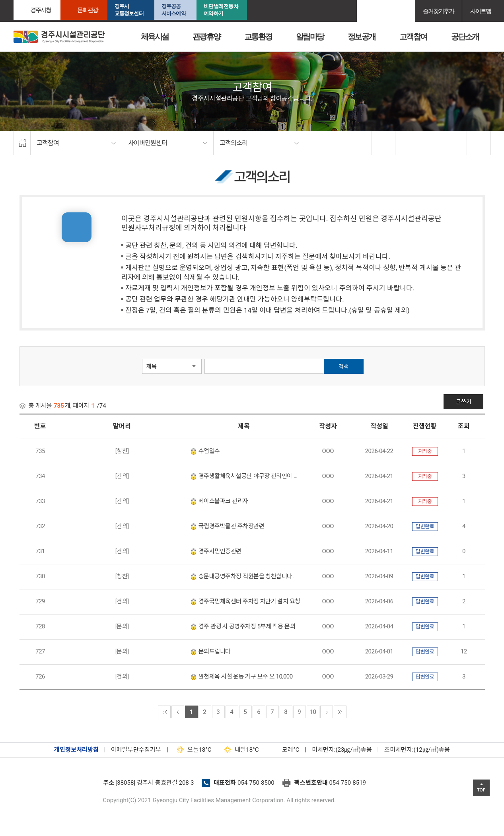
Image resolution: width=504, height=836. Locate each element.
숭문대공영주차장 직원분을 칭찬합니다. (242, 576)
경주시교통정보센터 (129, 10)
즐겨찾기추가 (438, 11)
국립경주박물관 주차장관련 (228, 526)
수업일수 (205, 451)
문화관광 (88, 10)
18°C (192, 750)
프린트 (479, 143)
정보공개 (362, 37)
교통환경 (258, 37)
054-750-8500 (256, 783)
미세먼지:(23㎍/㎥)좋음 (342, 750)
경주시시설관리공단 (59, 37)
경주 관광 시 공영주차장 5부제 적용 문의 (243, 626)
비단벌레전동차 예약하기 (221, 10)
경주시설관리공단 (55, 785)
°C (284, 750)
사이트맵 (481, 11)
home (22, 143)
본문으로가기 (18, 0)
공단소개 (465, 37)
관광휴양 (206, 37)
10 (313, 712)
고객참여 (413, 37)
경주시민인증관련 (216, 551)
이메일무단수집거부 (136, 750)
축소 (455, 143)
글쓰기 (465, 402)
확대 (431, 143)
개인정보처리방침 (76, 750)
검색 (344, 367)
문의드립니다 (211, 651)
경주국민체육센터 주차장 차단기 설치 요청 (246, 601)
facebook (384, 143)
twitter (407, 143)
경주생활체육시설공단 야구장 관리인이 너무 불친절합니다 (246, 476)
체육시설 (155, 37)
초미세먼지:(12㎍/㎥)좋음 (417, 750)
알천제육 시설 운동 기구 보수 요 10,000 (242, 677)
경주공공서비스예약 (174, 10)
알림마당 (310, 37)
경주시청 (41, 10)
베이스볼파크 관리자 (220, 501)
